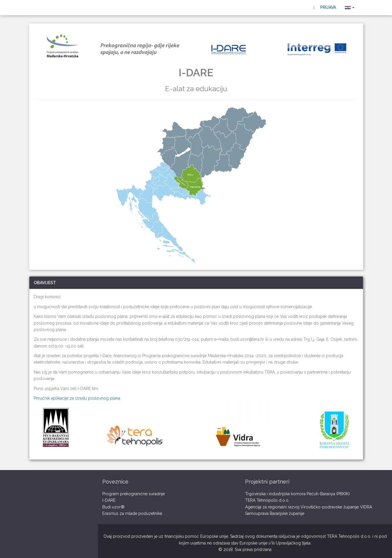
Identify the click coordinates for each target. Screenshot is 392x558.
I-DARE (109, 500)
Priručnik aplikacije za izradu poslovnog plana (77, 398)
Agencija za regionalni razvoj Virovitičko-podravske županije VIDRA (309, 507)
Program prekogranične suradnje (134, 494)
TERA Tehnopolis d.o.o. (267, 500)
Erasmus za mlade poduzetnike (132, 513)
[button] (350, 8)
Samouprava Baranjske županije (275, 513)
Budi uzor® (113, 507)
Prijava (324, 7)
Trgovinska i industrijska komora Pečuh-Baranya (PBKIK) (297, 494)
